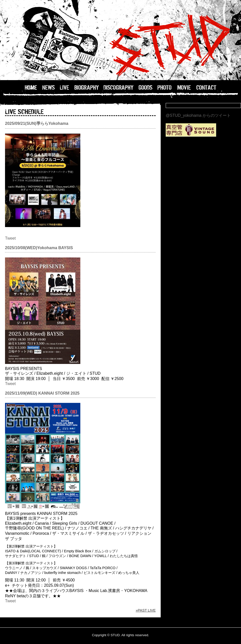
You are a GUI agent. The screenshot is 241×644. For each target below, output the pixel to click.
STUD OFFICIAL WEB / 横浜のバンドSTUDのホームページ (120, 40)
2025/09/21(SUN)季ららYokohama (37, 123)
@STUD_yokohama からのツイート (198, 115)
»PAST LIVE (146, 610)
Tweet (10, 238)
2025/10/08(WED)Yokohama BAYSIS (39, 248)
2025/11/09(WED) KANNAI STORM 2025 (42, 393)
